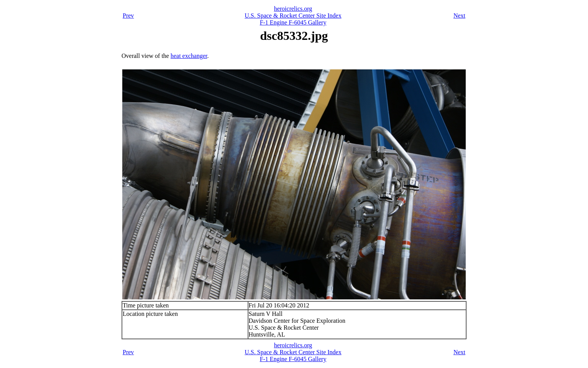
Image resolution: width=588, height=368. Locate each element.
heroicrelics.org (293, 9)
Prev (128, 16)
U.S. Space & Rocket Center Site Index (293, 16)
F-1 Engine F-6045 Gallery (293, 22)
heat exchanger (189, 56)
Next (459, 16)
